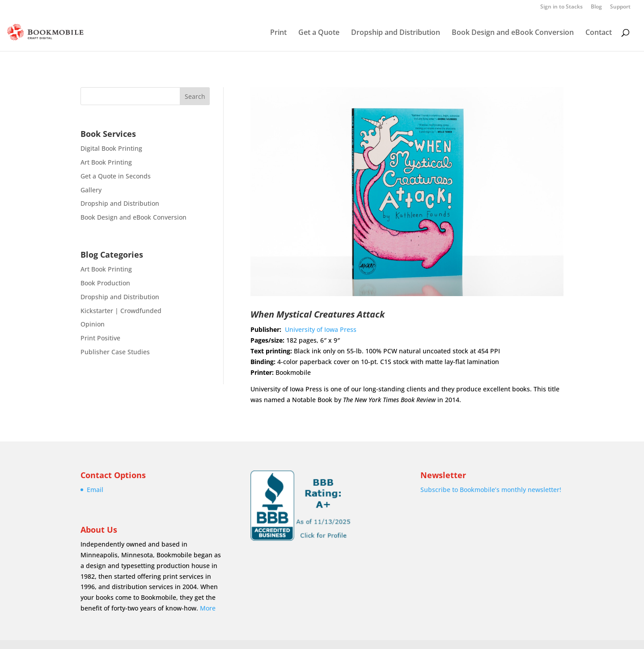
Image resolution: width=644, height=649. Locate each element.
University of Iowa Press (321, 329)
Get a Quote (319, 33)
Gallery (91, 190)
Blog (596, 7)
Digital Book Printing (111, 148)
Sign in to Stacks (561, 7)
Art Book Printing (106, 162)
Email (95, 490)
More (208, 608)
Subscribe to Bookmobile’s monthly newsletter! (491, 490)
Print (278, 33)
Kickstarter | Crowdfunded (121, 311)
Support (620, 7)
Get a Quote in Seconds (116, 176)
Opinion (93, 324)
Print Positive (100, 338)
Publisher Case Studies (115, 352)
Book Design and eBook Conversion (513, 33)
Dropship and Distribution (396, 33)
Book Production (105, 283)
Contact (599, 33)
